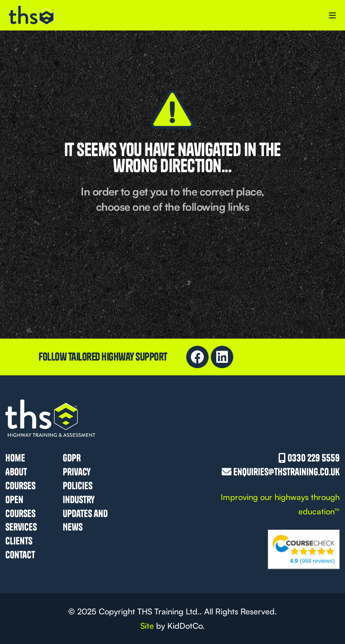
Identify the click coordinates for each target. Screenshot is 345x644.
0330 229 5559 (314, 458)
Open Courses (20, 507)
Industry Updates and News (85, 513)
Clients (19, 541)
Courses (20, 486)
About (16, 472)
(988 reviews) (312, 561)
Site (147, 626)
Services (21, 527)
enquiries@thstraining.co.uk (286, 472)
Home (15, 458)
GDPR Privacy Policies (78, 472)
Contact (20, 555)
